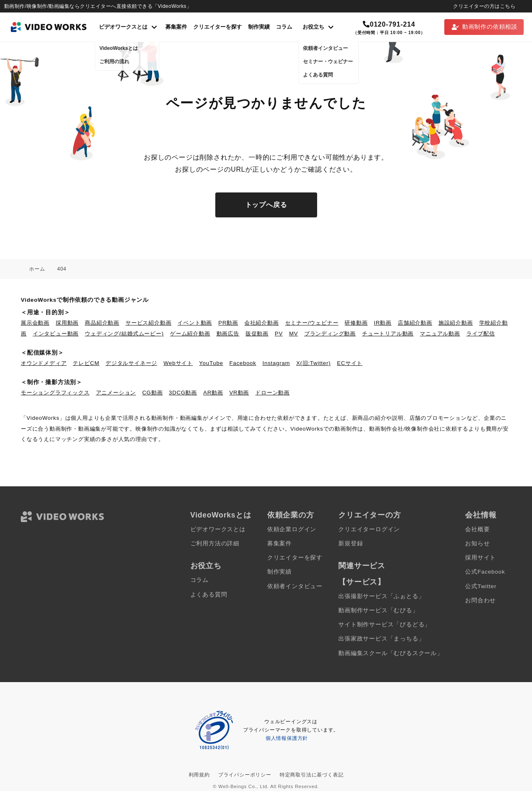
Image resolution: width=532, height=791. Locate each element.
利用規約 (199, 775)
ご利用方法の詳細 (215, 543)
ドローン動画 (272, 393)
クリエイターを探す (218, 27)
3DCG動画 (183, 393)
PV (279, 334)
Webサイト (178, 363)
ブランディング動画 (330, 334)
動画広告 (228, 334)
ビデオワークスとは (218, 529)
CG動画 (152, 393)
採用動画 (67, 323)
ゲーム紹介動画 (190, 334)
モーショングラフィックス (55, 393)
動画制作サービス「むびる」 (378, 610)
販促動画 (257, 334)
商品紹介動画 (102, 323)
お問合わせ (480, 600)
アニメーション (116, 393)
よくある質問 (209, 595)
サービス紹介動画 (148, 323)
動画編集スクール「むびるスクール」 (391, 653)
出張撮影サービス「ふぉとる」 (381, 596)
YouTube (211, 363)
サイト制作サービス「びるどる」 (384, 625)
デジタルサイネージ (131, 363)
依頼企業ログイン (292, 529)
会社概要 (477, 529)
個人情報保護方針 (287, 738)
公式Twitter (481, 586)
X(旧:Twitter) (314, 363)
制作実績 (259, 27)
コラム (284, 27)
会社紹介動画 (262, 323)
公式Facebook (485, 572)
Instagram (276, 363)
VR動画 (239, 393)
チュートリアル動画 (388, 334)
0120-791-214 (389, 24)
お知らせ (477, 543)
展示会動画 (35, 323)
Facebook (243, 363)
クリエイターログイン (369, 529)
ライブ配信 (481, 334)
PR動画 (228, 323)
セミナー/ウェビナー (312, 323)
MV (293, 334)
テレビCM (86, 363)
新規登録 (351, 543)
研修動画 (356, 323)
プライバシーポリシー (245, 775)
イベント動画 (195, 323)
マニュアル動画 (440, 334)
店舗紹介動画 (415, 323)
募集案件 (176, 27)
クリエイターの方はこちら (484, 6)
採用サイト (480, 558)
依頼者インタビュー (295, 586)
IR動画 (383, 323)
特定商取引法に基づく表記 (312, 775)
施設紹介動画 (456, 323)
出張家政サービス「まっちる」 (381, 639)
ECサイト (350, 363)
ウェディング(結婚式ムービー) (124, 334)
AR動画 (213, 393)
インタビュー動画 (56, 334)
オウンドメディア (44, 363)
